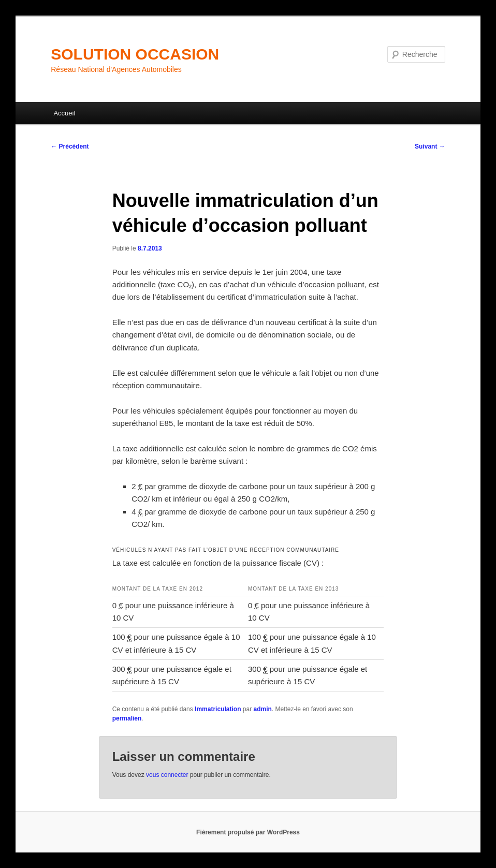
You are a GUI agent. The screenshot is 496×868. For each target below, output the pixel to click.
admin (262, 709)
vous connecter (167, 775)
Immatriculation (218, 709)
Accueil (64, 113)
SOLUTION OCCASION (135, 54)
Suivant (430, 146)
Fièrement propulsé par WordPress (248, 832)
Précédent (70, 146)
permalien (127, 718)
